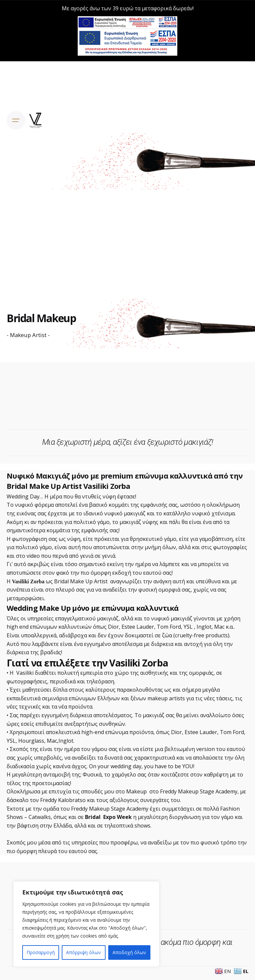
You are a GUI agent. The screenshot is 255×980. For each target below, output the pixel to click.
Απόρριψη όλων (84, 952)
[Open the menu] (16, 120)
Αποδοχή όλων (129, 952)
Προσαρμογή (41, 952)
